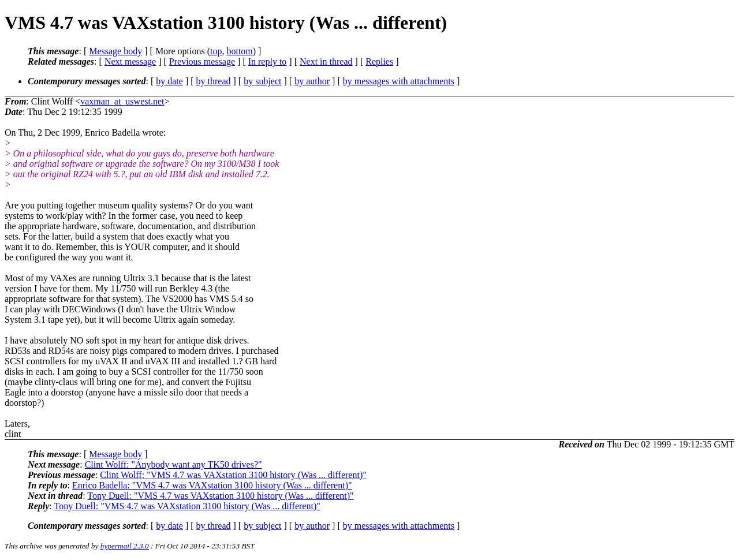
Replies (379, 61)
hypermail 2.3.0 (125, 546)
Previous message (202, 61)
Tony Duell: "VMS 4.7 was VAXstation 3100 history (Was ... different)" (220, 496)
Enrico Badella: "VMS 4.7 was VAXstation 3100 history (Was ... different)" (212, 485)
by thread (214, 81)
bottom (239, 51)
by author (312, 81)
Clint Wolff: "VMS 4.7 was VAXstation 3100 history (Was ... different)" (233, 475)
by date (169, 81)
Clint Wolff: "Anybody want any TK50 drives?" (173, 464)
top (216, 51)
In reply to (268, 61)
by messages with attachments (399, 81)
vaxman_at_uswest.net (122, 101)
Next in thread (326, 61)
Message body (115, 51)
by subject (262, 81)
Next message (130, 61)
